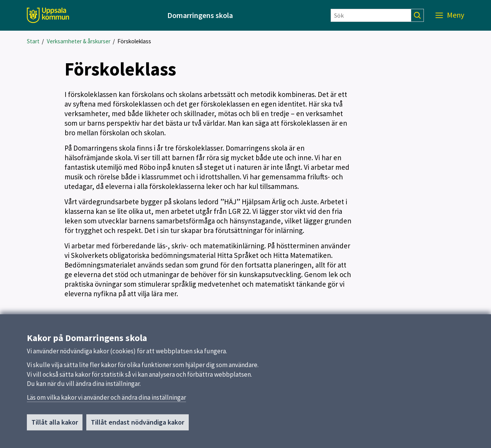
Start (33, 41)
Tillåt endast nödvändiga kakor (138, 425)
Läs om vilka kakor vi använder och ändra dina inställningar (106, 400)
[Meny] (450, 15)
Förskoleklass (134, 41)
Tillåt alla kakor (55, 425)
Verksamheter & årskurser (79, 41)
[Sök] (371, 15)
